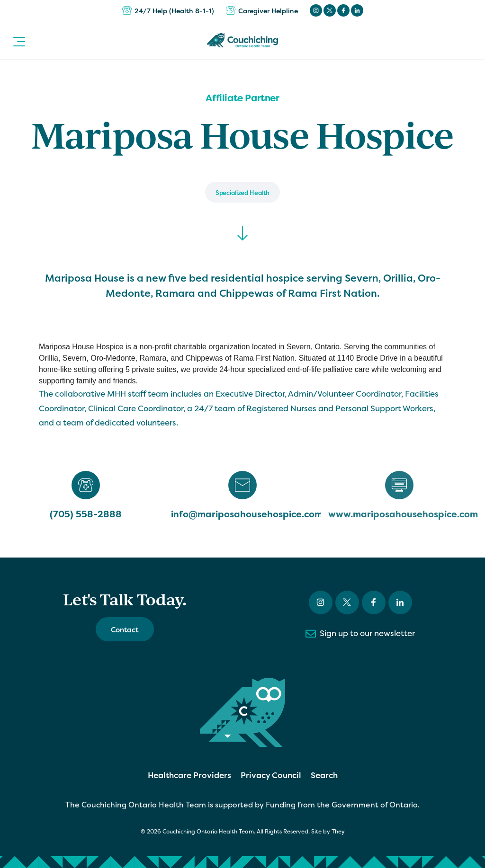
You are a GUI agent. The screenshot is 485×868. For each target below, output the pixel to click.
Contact (125, 630)
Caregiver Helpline (262, 10)
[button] (19, 40)
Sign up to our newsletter (360, 634)
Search (324, 775)
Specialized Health (243, 193)
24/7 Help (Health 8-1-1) (168, 10)
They (338, 832)
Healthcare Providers (189, 775)
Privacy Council (271, 775)
